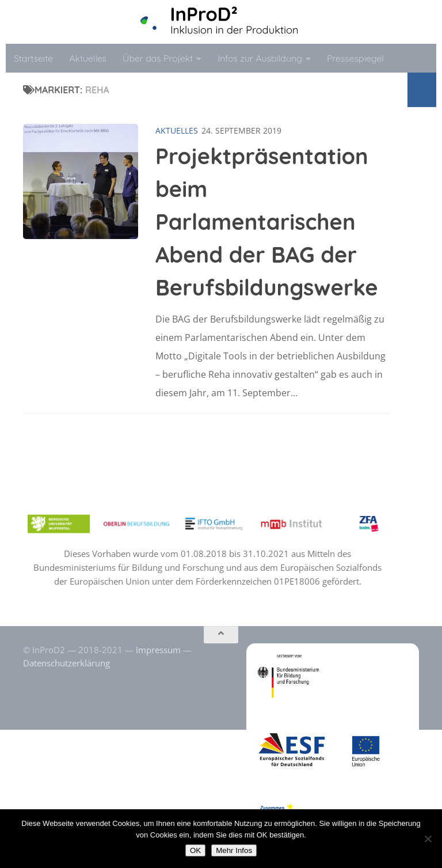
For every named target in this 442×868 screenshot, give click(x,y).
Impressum (158, 650)
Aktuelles (88, 58)
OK (195, 850)
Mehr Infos (234, 850)
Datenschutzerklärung (66, 663)
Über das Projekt (158, 58)
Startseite (33, 58)
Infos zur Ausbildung (260, 58)
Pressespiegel (355, 58)
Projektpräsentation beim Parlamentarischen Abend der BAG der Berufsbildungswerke (267, 222)
